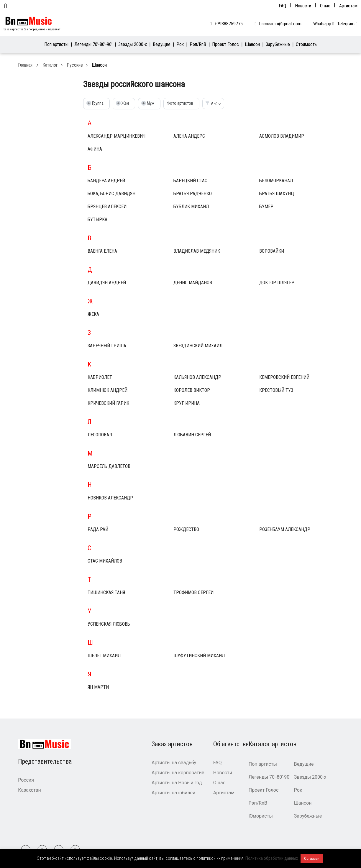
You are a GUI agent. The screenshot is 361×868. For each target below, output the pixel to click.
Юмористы (261, 816)
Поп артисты (56, 44)
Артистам (348, 6)
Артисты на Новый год (177, 783)
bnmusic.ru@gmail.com (280, 24)
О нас (325, 6)
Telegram (347, 24)
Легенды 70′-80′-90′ (93, 44)
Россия (26, 780)
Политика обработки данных (272, 858)
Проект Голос (225, 44)
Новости (303, 6)
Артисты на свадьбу (174, 763)
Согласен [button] (312, 858)
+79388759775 (229, 24)
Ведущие (162, 44)
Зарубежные (278, 44)
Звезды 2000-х (133, 44)
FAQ (282, 6)
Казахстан (29, 790)
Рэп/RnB (198, 44)
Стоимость (306, 44)
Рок (180, 44)
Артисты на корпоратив (178, 773)
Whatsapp (324, 24)
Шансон (252, 44)
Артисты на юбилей (173, 793)
